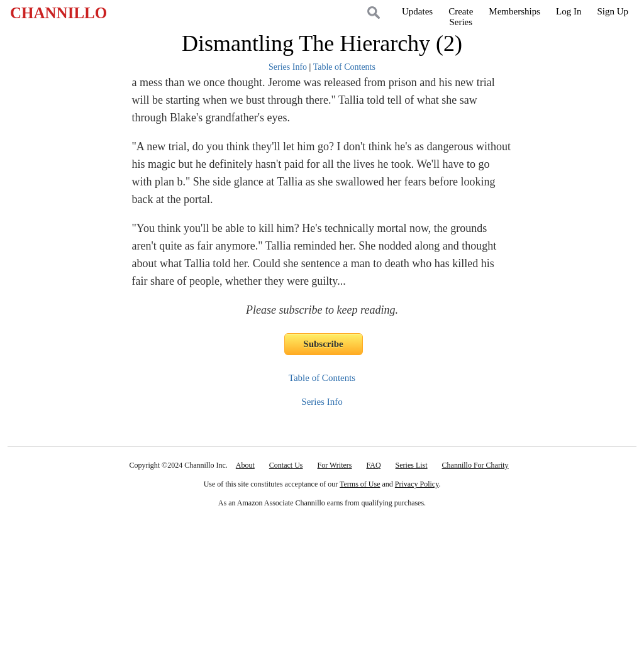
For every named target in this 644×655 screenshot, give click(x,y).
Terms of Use (360, 484)
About (245, 465)
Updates (417, 11)
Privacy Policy (417, 484)
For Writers (335, 465)
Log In (569, 11)
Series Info (288, 67)
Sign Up (613, 11)
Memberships (514, 11)
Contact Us (286, 465)
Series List (412, 465)
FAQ (373, 465)
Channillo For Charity (475, 465)
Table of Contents (344, 67)
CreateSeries (461, 17)
